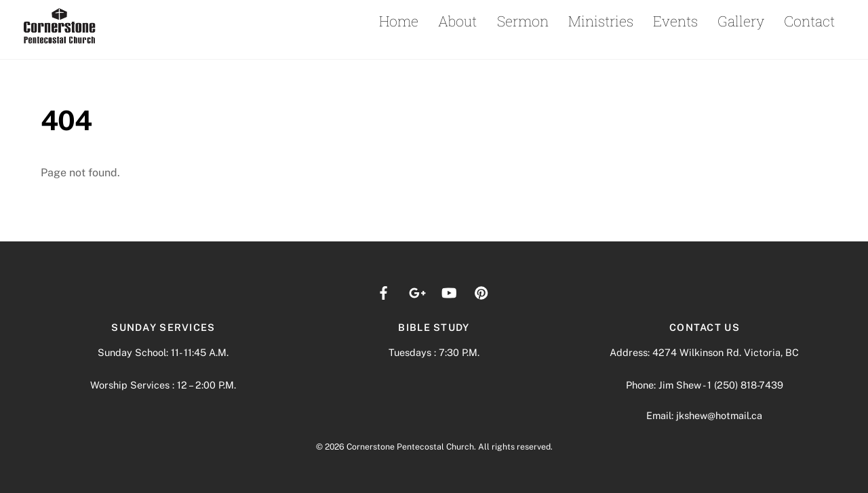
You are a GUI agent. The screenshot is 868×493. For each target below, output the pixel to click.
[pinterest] (481, 291)
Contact (809, 21)
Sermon (523, 21)
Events (675, 21)
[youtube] (449, 291)
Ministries (601, 21)
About (457, 21)
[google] (416, 291)
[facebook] (384, 291)
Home (399, 21)
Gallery (741, 21)
